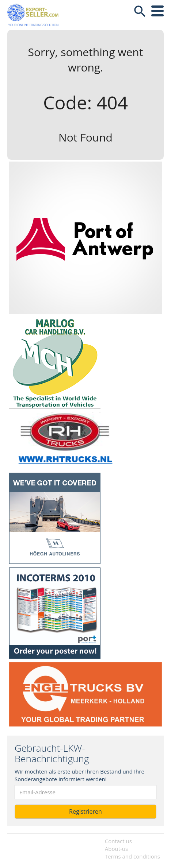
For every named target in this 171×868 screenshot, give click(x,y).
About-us (116, 849)
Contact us (118, 841)
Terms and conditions (132, 856)
